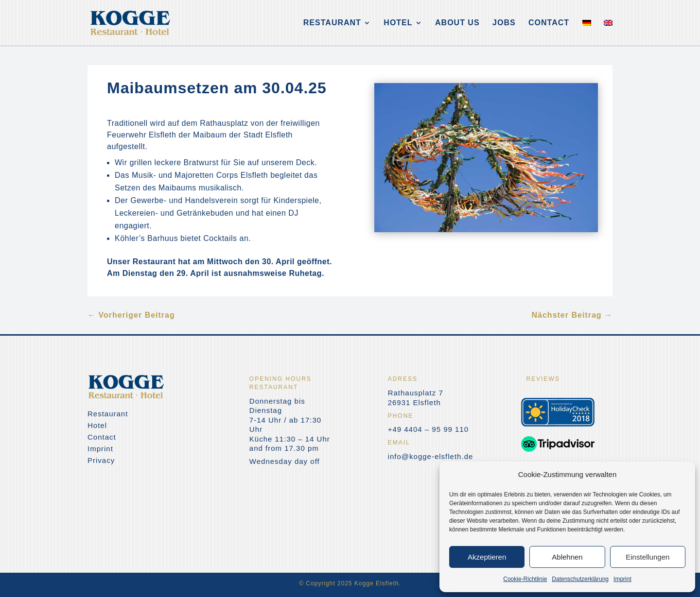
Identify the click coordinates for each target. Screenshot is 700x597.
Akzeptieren (487, 557)
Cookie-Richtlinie (525, 579)
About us (457, 23)
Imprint (622, 579)
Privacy (101, 460)
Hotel (398, 23)
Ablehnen (567, 557)
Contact (549, 23)
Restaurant (332, 23)
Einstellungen (647, 557)
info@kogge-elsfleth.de (431, 456)
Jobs (504, 23)
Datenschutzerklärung (580, 579)
